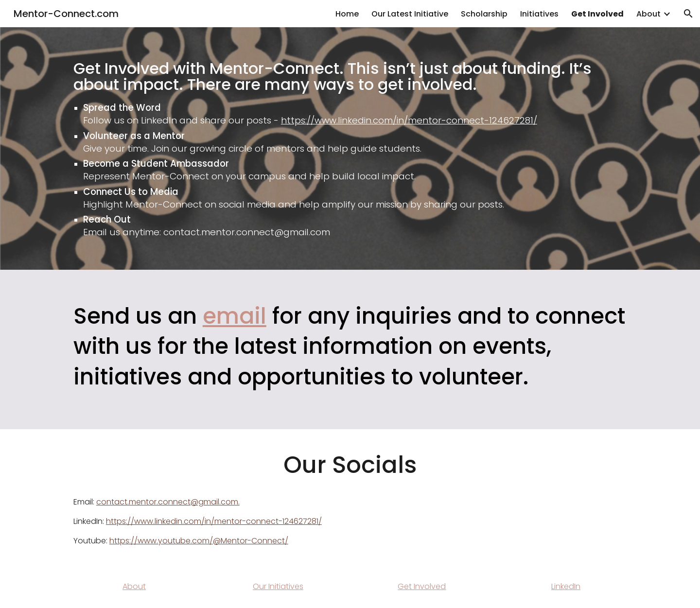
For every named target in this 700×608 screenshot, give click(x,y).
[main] (350, 148)
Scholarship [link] (484, 14)
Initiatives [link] (539, 14)
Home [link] (347, 14)
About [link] (648, 14)
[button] (688, 14)
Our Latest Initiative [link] (410, 14)
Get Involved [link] (597, 14)
